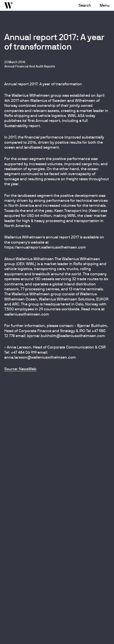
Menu (105, 5)
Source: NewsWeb (20, 369)
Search (85, 5)
